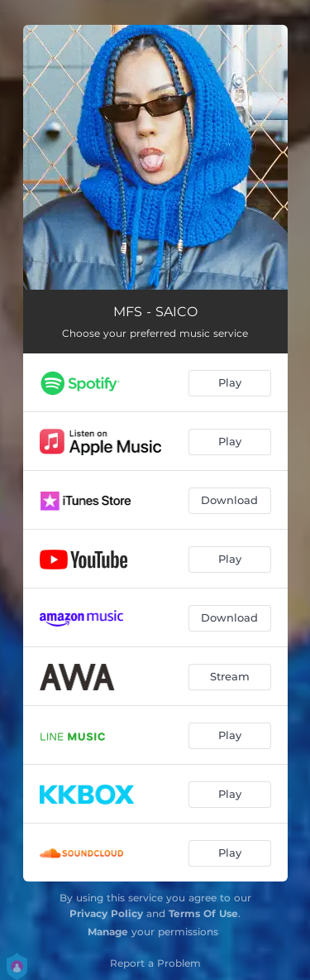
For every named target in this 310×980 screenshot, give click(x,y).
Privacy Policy (106, 913)
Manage (108, 932)
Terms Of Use (203, 913)
